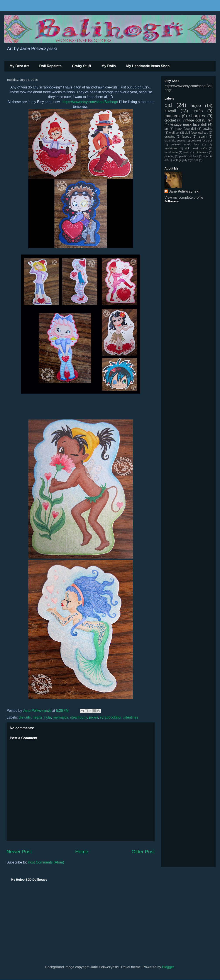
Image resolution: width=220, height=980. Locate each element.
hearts (37, 717)
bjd (168, 105)
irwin (186, 152)
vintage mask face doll (189, 124)
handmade (171, 152)
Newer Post (19, 852)
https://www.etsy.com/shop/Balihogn (90, 102)
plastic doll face (189, 156)
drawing (170, 136)
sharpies (197, 116)
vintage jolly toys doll (185, 160)
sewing (207, 129)
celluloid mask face (185, 144)
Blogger (168, 967)
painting (169, 156)
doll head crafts (196, 148)
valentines (130, 717)
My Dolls (109, 66)
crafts (198, 111)
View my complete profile (184, 197)
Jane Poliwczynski (184, 191)
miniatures (201, 152)
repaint (203, 136)
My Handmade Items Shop (148, 66)
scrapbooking (110, 717)
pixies (94, 717)
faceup (187, 136)
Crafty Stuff (82, 66)
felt (210, 120)
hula (47, 717)
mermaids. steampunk (70, 717)
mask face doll (185, 129)
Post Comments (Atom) (46, 862)
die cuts (25, 717)
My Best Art (19, 66)
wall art (174, 133)
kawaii (170, 111)
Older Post (143, 852)
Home (82, 852)
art (166, 129)
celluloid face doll (202, 141)
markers (172, 116)
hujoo (196, 106)
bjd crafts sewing (175, 141)
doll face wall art (196, 133)
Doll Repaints (50, 66)
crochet (170, 120)
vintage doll (192, 120)
